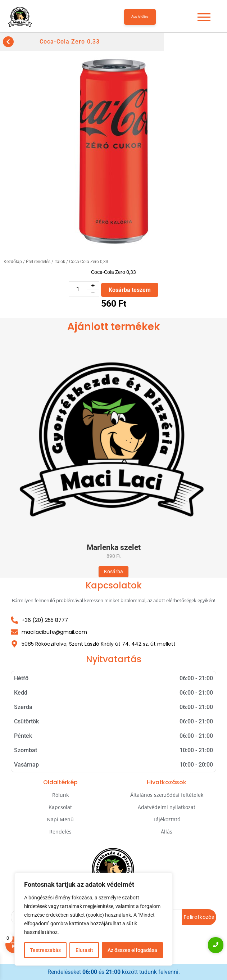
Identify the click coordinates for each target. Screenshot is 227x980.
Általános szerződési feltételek (167, 795)
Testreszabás (45, 950)
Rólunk (60, 795)
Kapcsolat (60, 807)
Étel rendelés (38, 262)
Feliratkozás (199, 917)
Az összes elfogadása (132, 950)
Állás (167, 832)
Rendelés (60, 832)
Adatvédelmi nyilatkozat (167, 807)
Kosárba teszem (130, 290)
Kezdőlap (13, 262)
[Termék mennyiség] (78, 289)
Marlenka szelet (114, 548)
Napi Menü (60, 819)
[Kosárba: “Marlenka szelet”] (113, 572)
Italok (60, 262)
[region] (94, 919)
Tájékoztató (167, 819)
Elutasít (84, 950)
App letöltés (140, 17)
